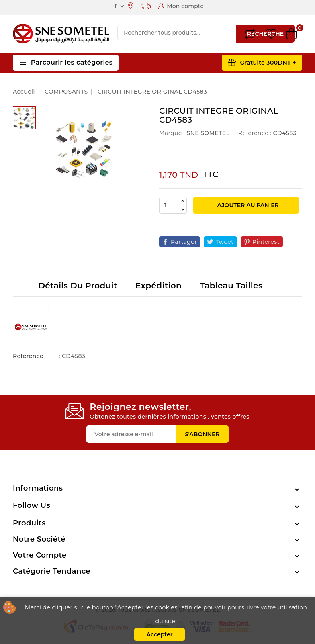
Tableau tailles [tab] (231, 286)
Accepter (159, 634)
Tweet (224, 242)
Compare (250, 34)
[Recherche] (177, 33)
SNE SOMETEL (208, 133)
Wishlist (271, 34)
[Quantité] (169, 205)
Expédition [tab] (159, 286)
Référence (28, 356)
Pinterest (266, 242)
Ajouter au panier (247, 205)
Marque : (172, 133)
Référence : (255, 133)
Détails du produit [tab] (78, 286)
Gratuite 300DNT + (268, 63)
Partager (184, 242)
